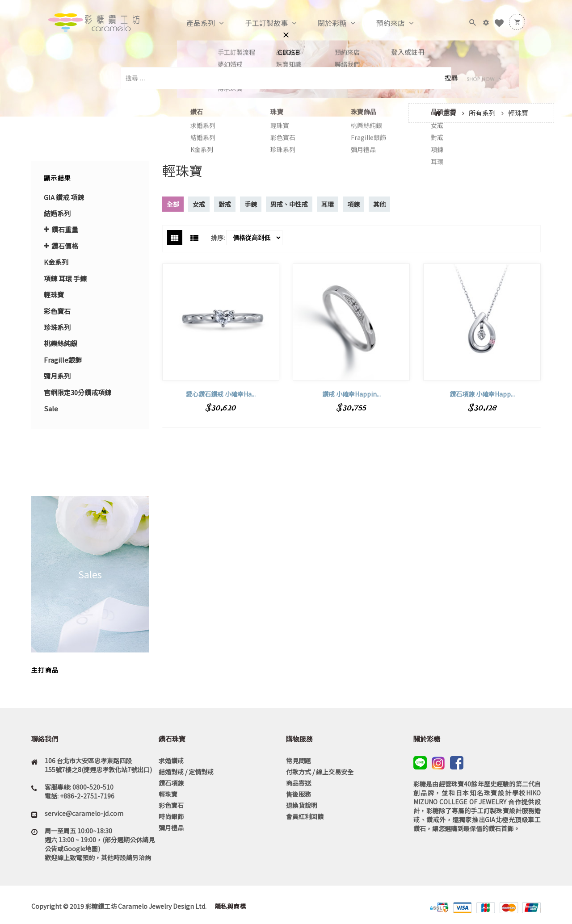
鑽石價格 (65, 246)
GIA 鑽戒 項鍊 (64, 197)
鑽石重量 (65, 229)
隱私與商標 (229, 906)
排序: (218, 238)
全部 (173, 204)
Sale (51, 408)
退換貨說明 (302, 805)
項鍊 (353, 204)
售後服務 (299, 794)
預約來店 (381, 23)
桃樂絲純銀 (61, 343)
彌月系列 (57, 376)
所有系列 (482, 113)
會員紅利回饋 (305, 816)
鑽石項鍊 (171, 783)
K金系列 (56, 262)
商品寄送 (299, 783)
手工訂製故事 (257, 23)
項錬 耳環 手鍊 (65, 278)
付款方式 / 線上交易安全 (320, 772)
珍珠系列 (57, 327)
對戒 (225, 204)
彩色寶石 (57, 311)
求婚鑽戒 (171, 761)
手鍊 (251, 204)
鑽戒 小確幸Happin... (351, 394)
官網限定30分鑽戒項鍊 (78, 392)
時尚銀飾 (171, 816)
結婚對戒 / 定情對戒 (186, 772)
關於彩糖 (323, 23)
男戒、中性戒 (289, 204)
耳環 (328, 204)
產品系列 (191, 23)
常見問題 (299, 761)
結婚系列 (57, 213)
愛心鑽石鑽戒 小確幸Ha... (221, 394)
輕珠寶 (168, 794)
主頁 (450, 113)
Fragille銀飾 (63, 360)
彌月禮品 (171, 828)
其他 (379, 204)
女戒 (199, 204)
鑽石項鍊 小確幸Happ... (482, 394)
